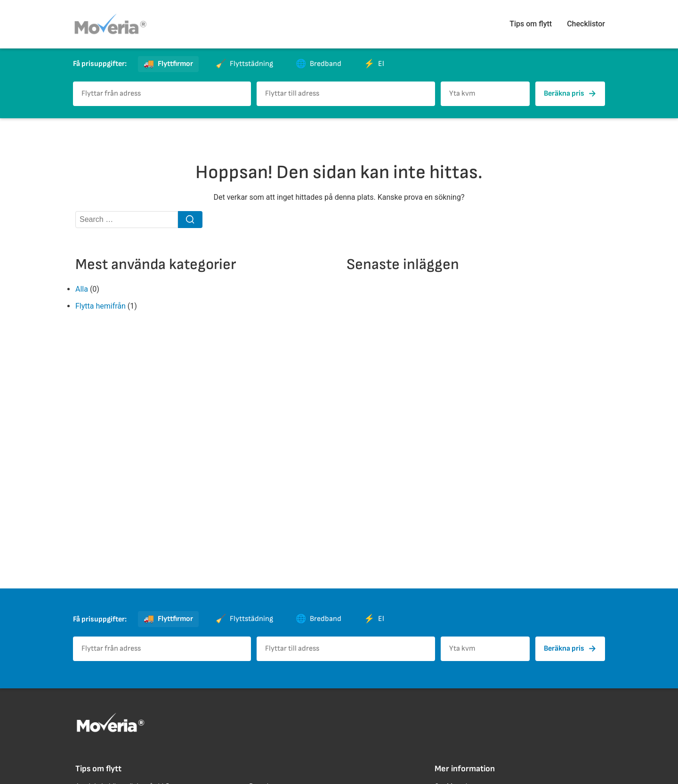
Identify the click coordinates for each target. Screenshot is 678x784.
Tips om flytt (531, 24)
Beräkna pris (570, 94)
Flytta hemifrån (101, 306)
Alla (82, 289)
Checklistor (586, 24)
